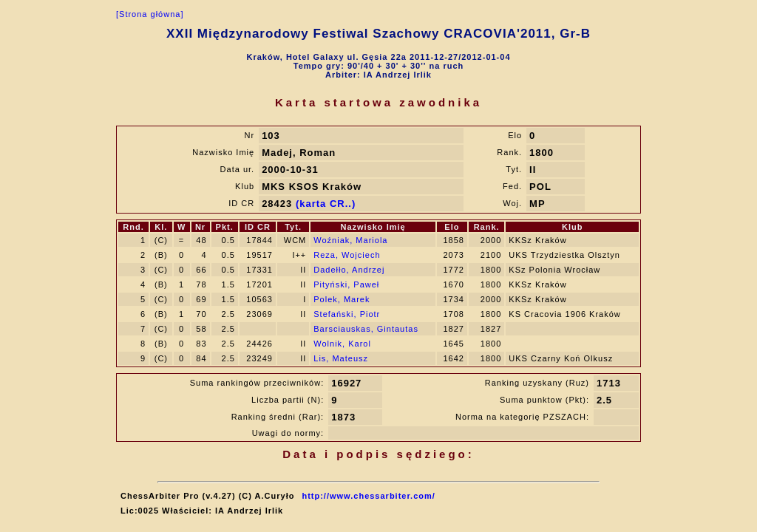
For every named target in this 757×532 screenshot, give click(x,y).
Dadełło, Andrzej (349, 270)
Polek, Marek (342, 299)
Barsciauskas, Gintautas (366, 329)
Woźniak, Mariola (350, 240)
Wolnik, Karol (342, 344)
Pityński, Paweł (346, 284)
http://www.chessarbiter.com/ (368, 496)
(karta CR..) (326, 204)
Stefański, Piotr (347, 314)
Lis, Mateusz (341, 358)
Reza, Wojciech (347, 255)
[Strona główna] (150, 14)
